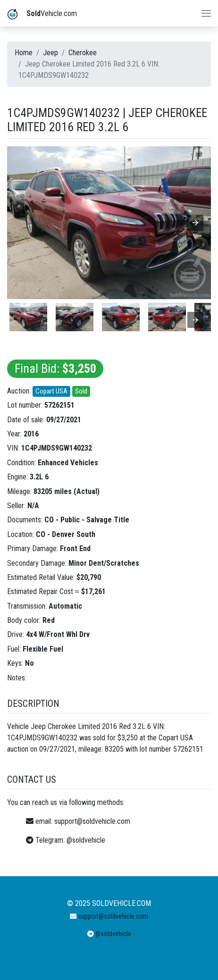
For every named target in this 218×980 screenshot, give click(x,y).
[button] (195, 223)
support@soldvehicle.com (92, 821)
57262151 (59, 405)
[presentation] (195, 320)
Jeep (50, 53)
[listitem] (28, 317)
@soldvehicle (86, 840)
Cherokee (83, 53)
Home (24, 53)
